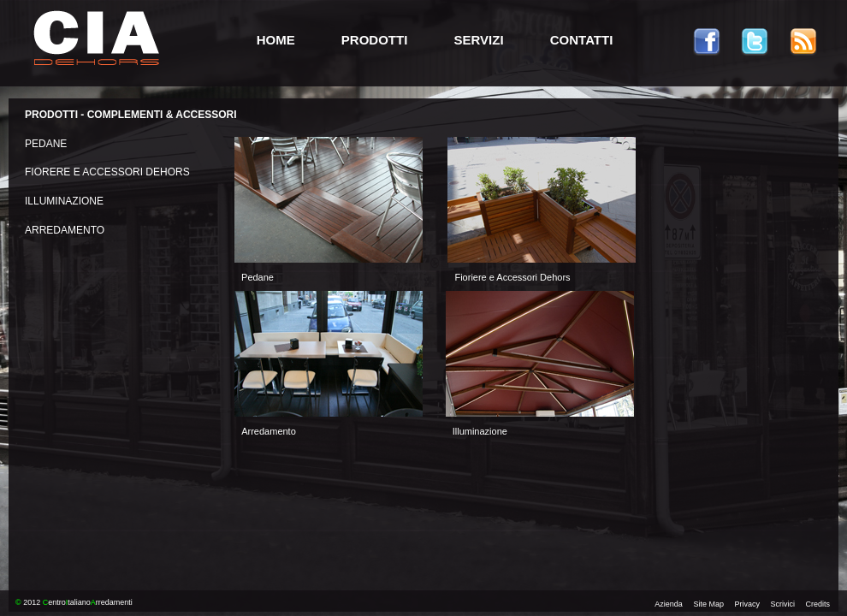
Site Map (708, 604)
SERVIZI (479, 40)
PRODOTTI (375, 40)
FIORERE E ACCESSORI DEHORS (107, 172)
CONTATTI (582, 40)
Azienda (669, 604)
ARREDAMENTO (65, 230)
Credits (817, 604)
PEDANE (46, 144)
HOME (276, 40)
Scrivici (782, 604)
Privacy (747, 604)
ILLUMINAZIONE (64, 201)
